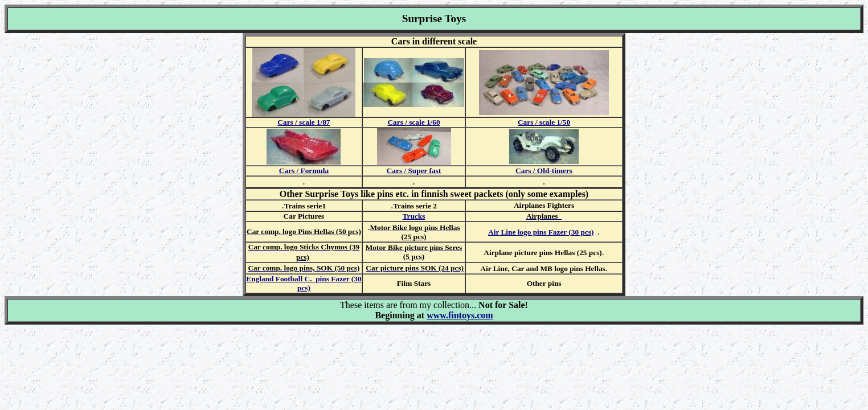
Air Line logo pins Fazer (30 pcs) (541, 232)
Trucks (414, 216)
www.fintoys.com (460, 315)
